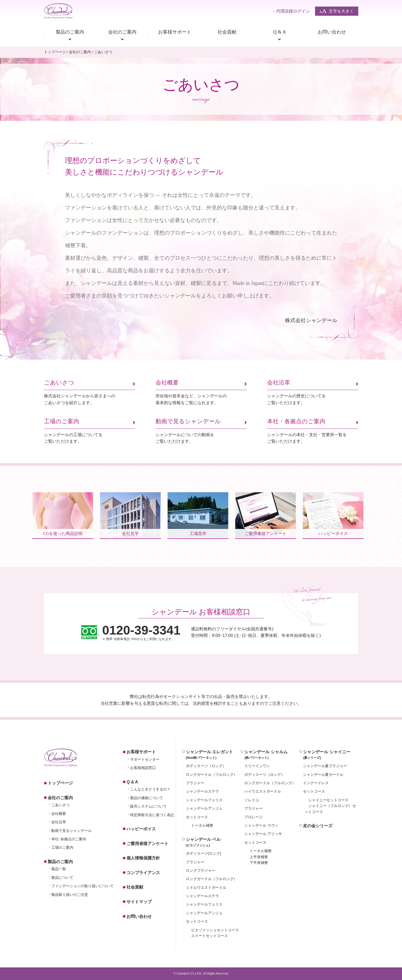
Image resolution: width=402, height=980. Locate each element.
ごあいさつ (60, 805)
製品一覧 (59, 869)
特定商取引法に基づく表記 (152, 815)
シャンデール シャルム (272, 755)
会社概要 (59, 814)
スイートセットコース (210, 936)
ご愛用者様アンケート (147, 844)
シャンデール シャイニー (331, 755)
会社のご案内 (122, 32)
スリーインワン (257, 766)
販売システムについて (148, 806)
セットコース (197, 817)
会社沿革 (59, 822)
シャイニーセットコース (328, 800)
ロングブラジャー (201, 870)
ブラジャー (195, 783)
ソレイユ (252, 800)
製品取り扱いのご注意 (70, 895)
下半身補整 (259, 863)
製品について (62, 878)
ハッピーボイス (141, 829)
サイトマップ (139, 902)
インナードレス (316, 783)
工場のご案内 (62, 847)
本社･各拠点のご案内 (69, 839)
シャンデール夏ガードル (323, 775)
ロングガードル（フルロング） (212, 775)
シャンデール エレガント (213, 755)
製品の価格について (147, 798)
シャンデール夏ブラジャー (325, 766)
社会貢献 (227, 32)
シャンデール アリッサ (263, 834)
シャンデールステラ (202, 791)
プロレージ (254, 817)
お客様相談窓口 (143, 768)
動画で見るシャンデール (71, 831)
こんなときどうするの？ (150, 789)
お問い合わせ (332, 32)
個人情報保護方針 (143, 858)
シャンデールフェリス (204, 800)
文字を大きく (336, 11)
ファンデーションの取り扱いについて (82, 886)
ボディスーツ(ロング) (204, 853)
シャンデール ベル (213, 843)
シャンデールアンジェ (204, 808)
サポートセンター (145, 759)
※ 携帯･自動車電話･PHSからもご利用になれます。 (141, 632)
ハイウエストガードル (263, 791)
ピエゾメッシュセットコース (215, 930)
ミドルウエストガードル (206, 887)
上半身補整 (259, 857)
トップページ (55, 52)
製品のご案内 (70, 32)
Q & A (279, 32)
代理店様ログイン (293, 11)
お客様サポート (175, 32)
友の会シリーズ (318, 826)
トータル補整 (202, 825)
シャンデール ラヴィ (261, 825)
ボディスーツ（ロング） (206, 766)
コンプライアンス (143, 873)
